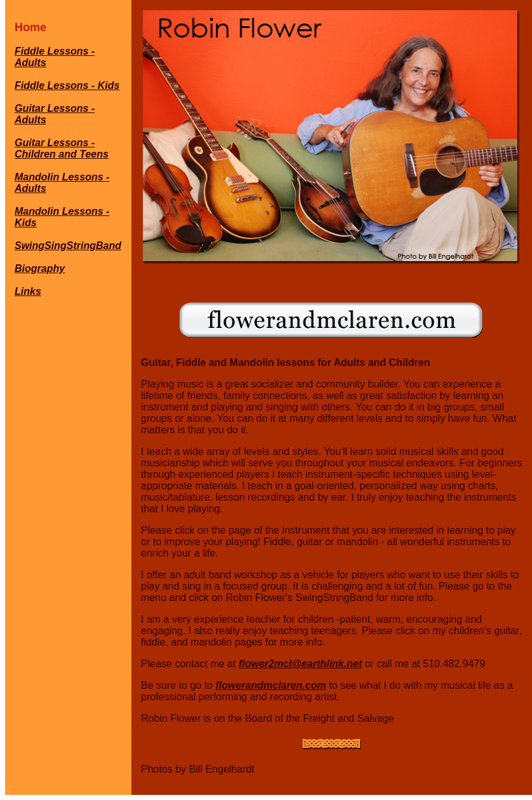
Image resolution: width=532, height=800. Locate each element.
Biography (40, 268)
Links (28, 291)
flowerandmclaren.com (270, 685)
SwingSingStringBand (68, 246)
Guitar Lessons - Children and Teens (62, 148)
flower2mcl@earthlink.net (300, 664)
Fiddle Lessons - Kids (67, 85)
